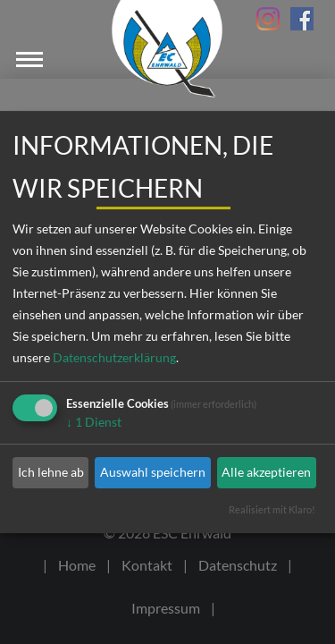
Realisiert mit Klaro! (272, 509)
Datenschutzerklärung (114, 357)
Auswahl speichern (153, 472)
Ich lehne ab (51, 472)
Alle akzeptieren (266, 472)
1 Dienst (94, 422)
